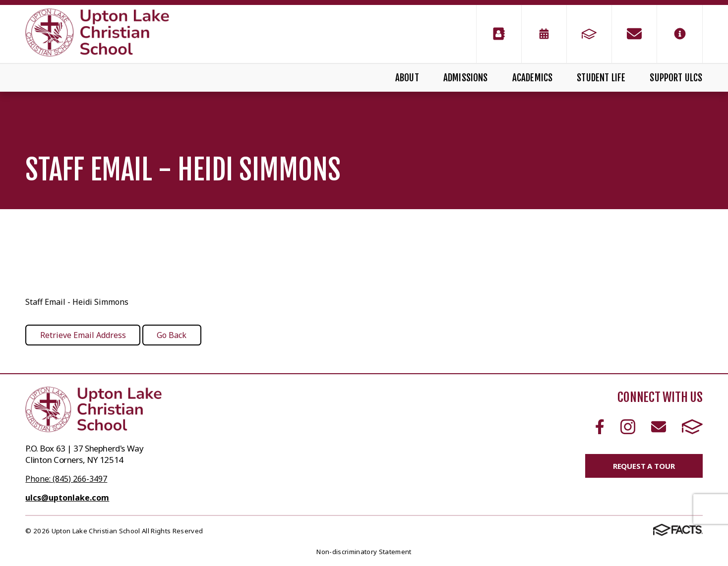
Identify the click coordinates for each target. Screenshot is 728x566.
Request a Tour (644, 466)
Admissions (466, 78)
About (407, 78)
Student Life (601, 78)
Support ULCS (676, 78)
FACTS (692, 427)
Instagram (628, 427)
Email (659, 427)
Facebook (600, 427)
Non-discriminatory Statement (364, 552)
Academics (533, 78)
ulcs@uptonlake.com (67, 498)
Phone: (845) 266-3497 (66, 479)
